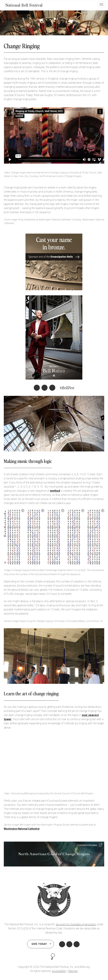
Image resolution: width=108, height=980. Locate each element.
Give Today (39, 944)
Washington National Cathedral (22, 829)
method (55, 491)
